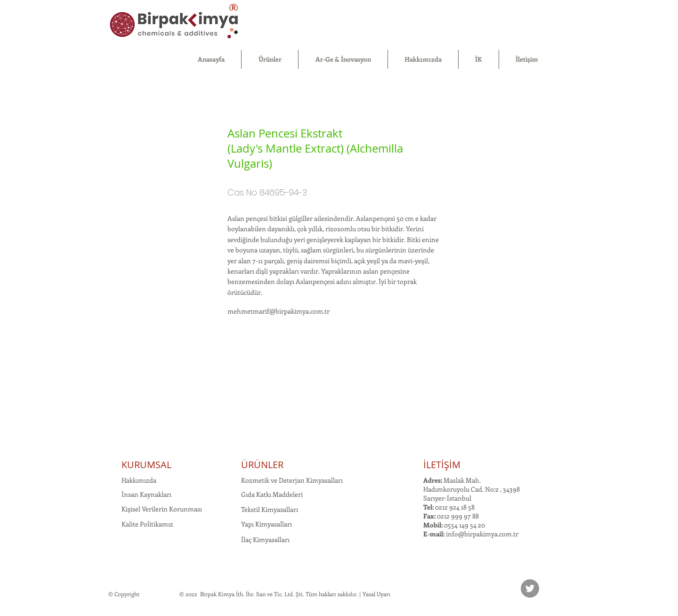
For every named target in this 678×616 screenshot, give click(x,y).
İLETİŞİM (442, 465)
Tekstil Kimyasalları (270, 509)
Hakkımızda (139, 480)
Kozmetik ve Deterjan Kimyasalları (292, 480)
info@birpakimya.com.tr (482, 534)
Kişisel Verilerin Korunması (162, 509)
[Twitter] (530, 588)
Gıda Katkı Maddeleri (272, 494)
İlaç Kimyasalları (265, 539)
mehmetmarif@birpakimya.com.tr (278, 311)
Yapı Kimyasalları (266, 524)
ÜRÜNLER (262, 465)
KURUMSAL (146, 465)
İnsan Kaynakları (146, 494)
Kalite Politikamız (147, 524)
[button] (270, 59)
